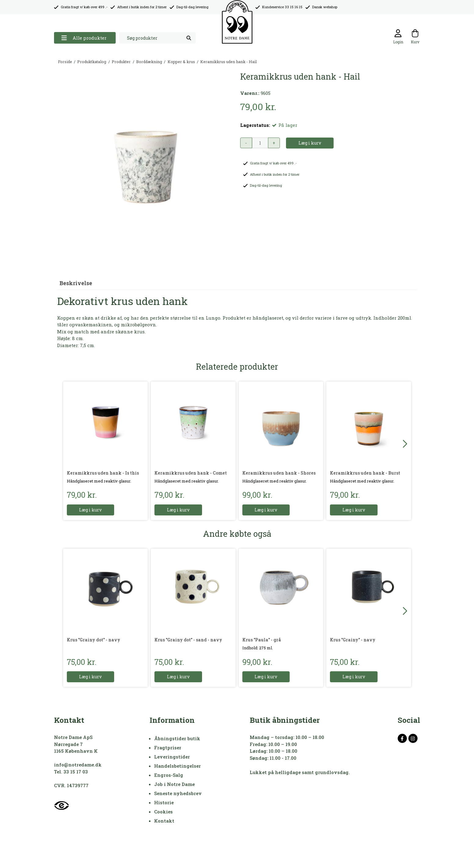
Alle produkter (84, 38)
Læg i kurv (91, 510)
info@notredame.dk (78, 765)
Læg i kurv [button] (310, 143)
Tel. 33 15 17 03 (71, 772)
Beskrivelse (76, 283)
